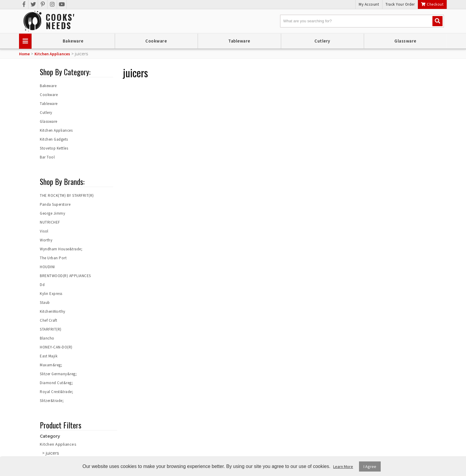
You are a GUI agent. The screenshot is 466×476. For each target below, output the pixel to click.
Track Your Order (400, 4)
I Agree (370, 466)
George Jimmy (52, 213)
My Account (369, 4)
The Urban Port (53, 258)
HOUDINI (47, 267)
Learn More (343, 466)
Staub (45, 303)
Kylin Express (51, 294)
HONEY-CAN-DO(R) (56, 347)
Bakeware (73, 41)
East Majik (49, 356)
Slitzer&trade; (52, 401)
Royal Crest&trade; (56, 392)
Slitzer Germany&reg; (58, 374)
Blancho (47, 338)
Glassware (405, 41)
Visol (44, 231)
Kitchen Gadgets (54, 139)
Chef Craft (48, 320)
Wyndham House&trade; (61, 249)
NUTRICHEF (50, 222)
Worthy (46, 240)
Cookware (156, 41)
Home (24, 54)
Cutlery (322, 41)
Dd (42, 285)
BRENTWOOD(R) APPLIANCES (65, 276)
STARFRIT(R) (51, 329)
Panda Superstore (55, 204)
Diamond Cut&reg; (56, 383)
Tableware (239, 41)
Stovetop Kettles (54, 148)
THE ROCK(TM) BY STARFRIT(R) (67, 195)
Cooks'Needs (60, 21)
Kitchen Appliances (52, 54)
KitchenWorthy (53, 311)
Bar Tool (47, 157)
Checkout (432, 4)
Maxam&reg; (51, 365)
